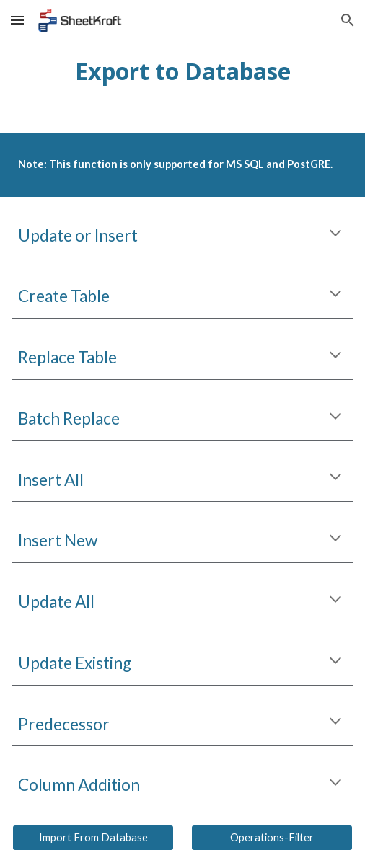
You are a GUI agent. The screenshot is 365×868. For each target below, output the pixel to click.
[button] (17, 20)
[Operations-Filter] (272, 838)
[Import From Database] (93, 838)
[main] (182, 71)
